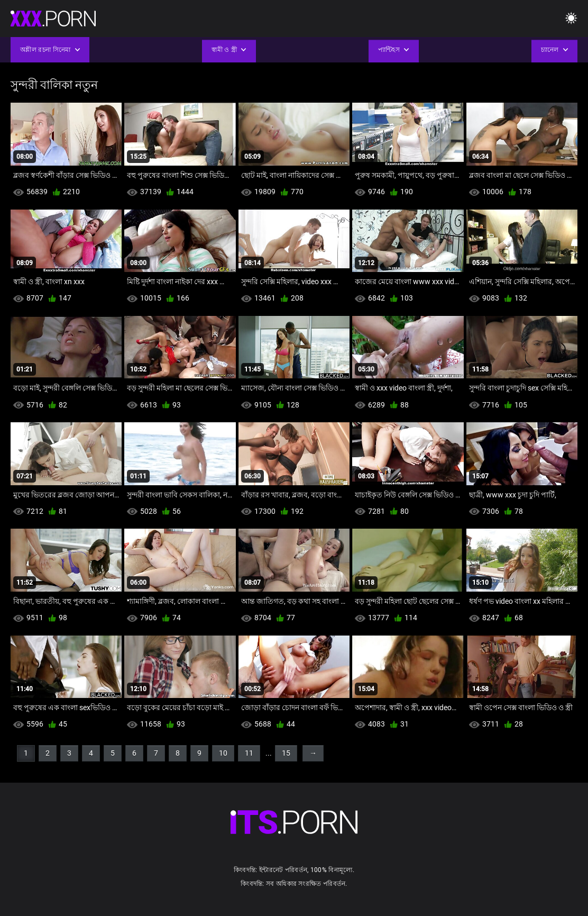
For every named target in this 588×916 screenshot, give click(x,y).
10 (223, 753)
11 (249, 753)
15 (286, 753)
